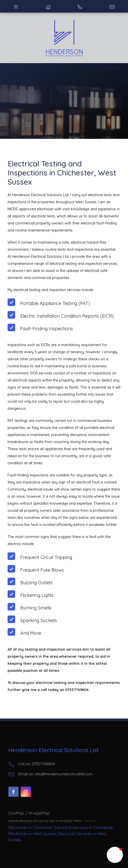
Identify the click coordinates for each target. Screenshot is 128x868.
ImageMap (39, 813)
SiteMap (17, 813)
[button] (115, 855)
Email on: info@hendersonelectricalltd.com (50, 774)
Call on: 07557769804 (32, 764)
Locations (90, 821)
